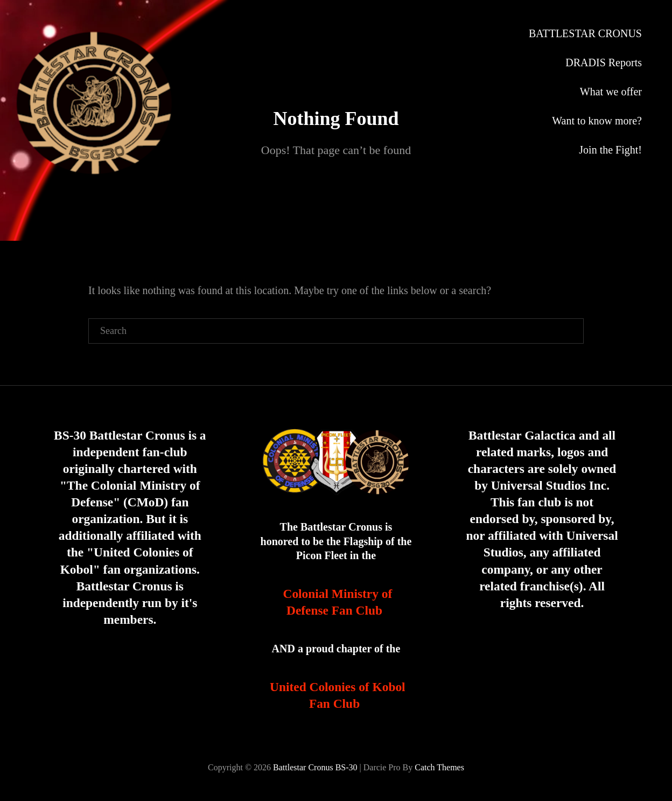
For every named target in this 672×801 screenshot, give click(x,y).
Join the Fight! (610, 150)
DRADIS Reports (604, 62)
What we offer (611, 92)
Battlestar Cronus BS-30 (315, 767)
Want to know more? (597, 121)
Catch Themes (439, 767)
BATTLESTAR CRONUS (585, 33)
